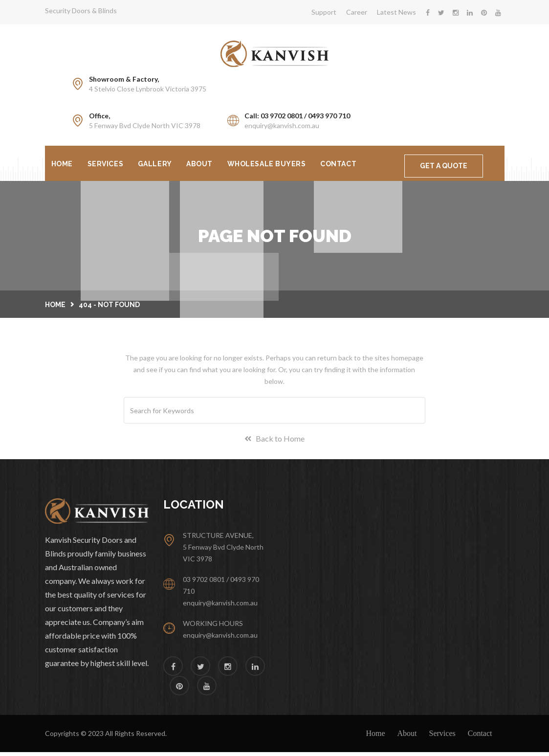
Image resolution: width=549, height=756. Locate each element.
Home (63, 164)
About (207, 164)
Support (324, 12)
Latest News (396, 12)
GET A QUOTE (444, 166)
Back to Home (274, 442)
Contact (350, 164)
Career (357, 12)
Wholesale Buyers (276, 164)
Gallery (160, 164)
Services (108, 164)
